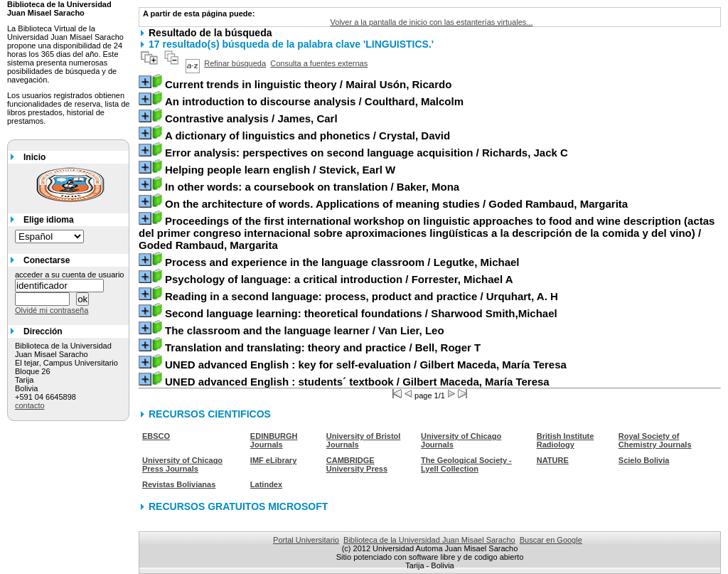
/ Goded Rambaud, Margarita (396, 204)
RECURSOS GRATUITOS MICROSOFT (238, 506)
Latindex (266, 484)
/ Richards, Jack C (366, 153)
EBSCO (156, 436)
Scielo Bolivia (644, 460)
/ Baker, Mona (312, 187)
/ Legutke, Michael (342, 262)
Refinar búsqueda (235, 63)
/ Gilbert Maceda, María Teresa (366, 365)
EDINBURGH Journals (274, 440)
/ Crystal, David (307, 135)
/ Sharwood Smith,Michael (361, 313)
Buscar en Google (551, 540)
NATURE (553, 460)
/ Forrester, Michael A (339, 279)
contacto (30, 405)
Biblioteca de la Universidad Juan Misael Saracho (429, 540)
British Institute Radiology (566, 440)
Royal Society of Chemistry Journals (655, 440)
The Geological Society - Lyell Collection (466, 464)
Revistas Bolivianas (179, 484)
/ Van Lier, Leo (305, 330)
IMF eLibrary (273, 460)
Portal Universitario (306, 540)
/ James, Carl (251, 118)
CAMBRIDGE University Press (357, 464)
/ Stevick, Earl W (280, 170)
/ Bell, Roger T (323, 347)
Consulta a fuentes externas (319, 63)
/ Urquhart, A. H (362, 296)
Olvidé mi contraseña (52, 310)
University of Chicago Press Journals (182, 464)
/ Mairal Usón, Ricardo (308, 84)
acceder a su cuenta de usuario (70, 275)
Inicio (34, 157)
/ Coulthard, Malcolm (314, 101)
